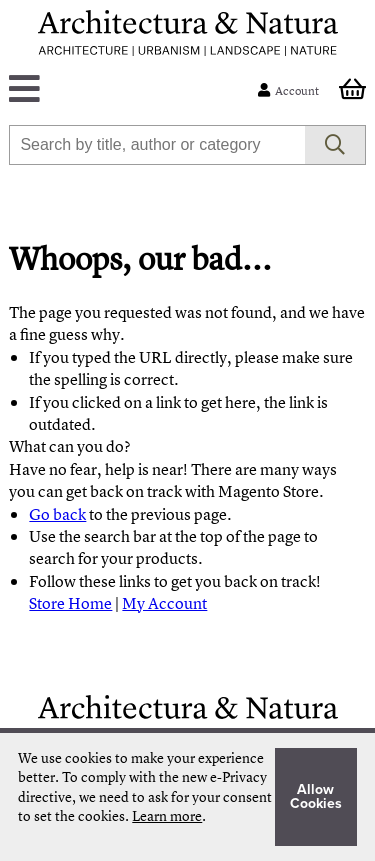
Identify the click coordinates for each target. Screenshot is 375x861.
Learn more (167, 815)
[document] (187, 797)
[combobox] (156, 145)
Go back (57, 514)
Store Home (70, 603)
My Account (164, 603)
